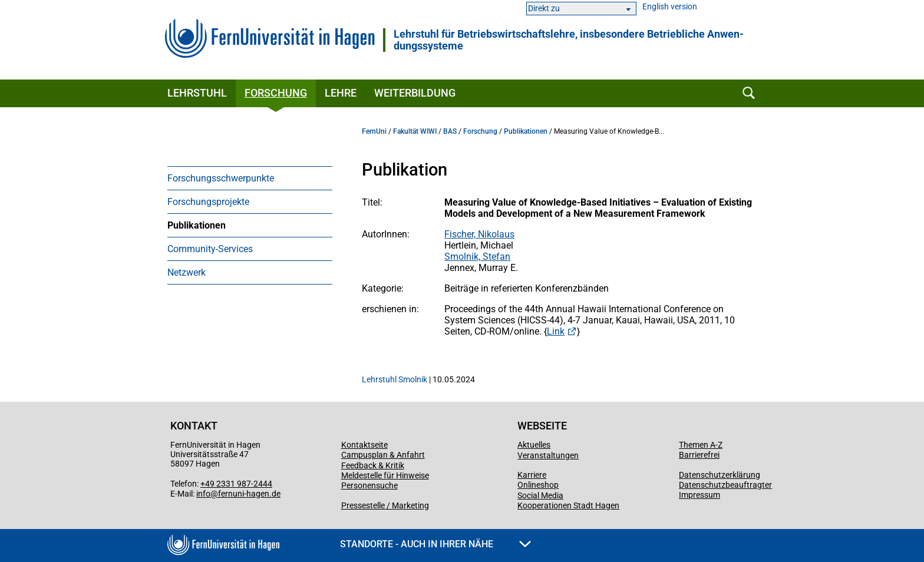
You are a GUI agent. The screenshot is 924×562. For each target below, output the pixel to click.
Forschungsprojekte (208, 202)
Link (556, 331)
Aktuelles (534, 445)
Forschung (276, 93)
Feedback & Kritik (373, 465)
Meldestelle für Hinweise (385, 475)
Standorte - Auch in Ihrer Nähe (435, 544)
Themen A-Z (701, 445)
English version (670, 7)
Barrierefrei (699, 455)
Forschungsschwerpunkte (221, 178)
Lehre (341, 93)
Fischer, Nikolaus (479, 234)
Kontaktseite (364, 445)
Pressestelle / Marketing (385, 505)
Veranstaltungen (548, 455)
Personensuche (369, 485)
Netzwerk (187, 272)
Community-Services (210, 249)
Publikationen (197, 225)
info (203, 494)
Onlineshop (538, 485)
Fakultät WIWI (415, 131)
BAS (450, 131)
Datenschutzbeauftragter (725, 485)
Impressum (699, 495)
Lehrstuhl (197, 93)
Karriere (532, 475)
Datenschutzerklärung (720, 475)
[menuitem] (250, 178)
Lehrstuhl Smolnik (395, 379)
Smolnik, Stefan (477, 257)
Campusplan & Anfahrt (383, 455)
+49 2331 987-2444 (236, 484)
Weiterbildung (415, 93)
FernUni (374, 131)
